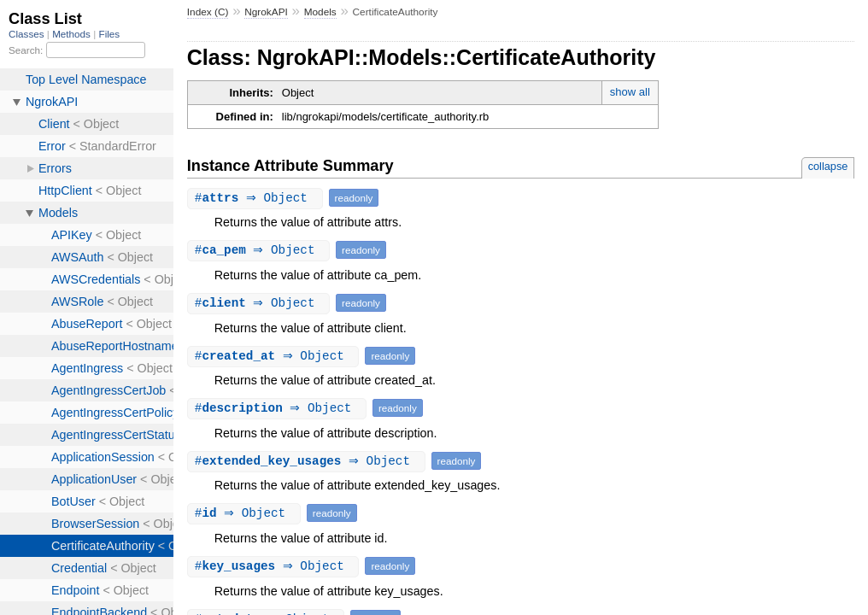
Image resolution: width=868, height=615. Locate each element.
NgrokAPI (266, 12)
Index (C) (208, 12)
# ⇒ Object (257, 198)
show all (630, 92)
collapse (828, 166)
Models (320, 12)
